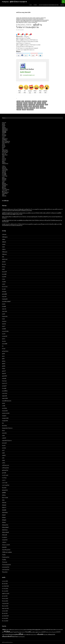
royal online (5, 393)
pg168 (3, 124)
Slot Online (46, 20)
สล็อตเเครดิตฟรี (5, 532)
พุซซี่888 (4, 493)
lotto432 (4, 324)
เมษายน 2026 (5, 581)
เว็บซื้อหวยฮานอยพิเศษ (7, 552)
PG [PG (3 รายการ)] (62, 630)
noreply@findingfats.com (27, 75)
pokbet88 (4, 378)
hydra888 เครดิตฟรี (6, 301)
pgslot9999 (36, 19)
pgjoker (4, 364)
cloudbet (4, 282)
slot (3, 149)
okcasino (4, 341)
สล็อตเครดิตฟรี (5, 527)
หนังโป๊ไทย (4, 140)
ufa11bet (4, 448)
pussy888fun (5, 391)
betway (4, 267)
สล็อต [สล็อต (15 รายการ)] (21, 634)
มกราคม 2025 (5, 618)
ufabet (3, 460)
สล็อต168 (4, 196)
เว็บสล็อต (4, 560)
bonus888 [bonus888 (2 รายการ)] (23, 630)
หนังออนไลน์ (5, 185)
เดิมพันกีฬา (4, 547)
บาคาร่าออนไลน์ (35, 21)
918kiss (4, 166)
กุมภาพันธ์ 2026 (5, 586)
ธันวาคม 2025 (5, 591)
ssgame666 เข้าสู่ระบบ (7, 440)
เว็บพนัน (29, 22)
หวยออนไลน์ (5, 193)
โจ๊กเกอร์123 (5, 155)
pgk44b (4, 366)
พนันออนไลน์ (44, 21)
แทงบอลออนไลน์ (6, 567)
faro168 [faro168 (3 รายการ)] (27, 630)
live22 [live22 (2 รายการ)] (57, 630)
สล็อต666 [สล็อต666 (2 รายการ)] (32, 635)
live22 (3, 181)
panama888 (5, 344)
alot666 (4, 262)
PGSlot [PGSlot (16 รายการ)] (7, 632)
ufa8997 (4, 455)
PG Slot (23, 19)
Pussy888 (24, 20)
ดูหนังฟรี (4, 172)
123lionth (4, 234)
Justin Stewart (25, 72)
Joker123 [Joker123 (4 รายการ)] (48, 629)
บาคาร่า (30, 21)
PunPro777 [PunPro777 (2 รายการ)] (23, 632)
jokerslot (4, 160)
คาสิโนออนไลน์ (25, 21)
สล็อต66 (4, 128)
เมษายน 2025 (5, 611)
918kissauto (5, 252)
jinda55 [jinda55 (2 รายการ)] (41, 630)
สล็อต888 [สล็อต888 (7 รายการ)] (40, 634)
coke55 (4, 284)
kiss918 (4, 146)
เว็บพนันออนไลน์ (34, 22)
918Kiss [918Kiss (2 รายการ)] (7, 630)
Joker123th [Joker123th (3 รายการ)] (53, 630)
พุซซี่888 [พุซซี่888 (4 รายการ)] (16, 634)
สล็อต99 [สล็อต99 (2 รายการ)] (25, 635)
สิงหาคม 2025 (5, 601)
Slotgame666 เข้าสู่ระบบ (7, 428)
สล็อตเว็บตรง (5, 129)
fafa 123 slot (5, 287)
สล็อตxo (4, 162)
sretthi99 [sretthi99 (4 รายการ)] (43, 632)
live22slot (4, 321)
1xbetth (4, 244)
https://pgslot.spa (6, 143)
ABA (21, 18)
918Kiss (18, 18)
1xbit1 (3, 247)
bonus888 (4, 274)
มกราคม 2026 (5, 589)
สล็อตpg (4, 517)
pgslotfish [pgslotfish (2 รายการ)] (20, 632)
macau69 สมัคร (5, 331)
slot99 (3, 126)
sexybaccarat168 (37, 20)
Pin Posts (62, 5)
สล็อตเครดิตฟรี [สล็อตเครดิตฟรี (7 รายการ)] (7, 636)
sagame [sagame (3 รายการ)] (37, 632)
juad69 (4, 314)
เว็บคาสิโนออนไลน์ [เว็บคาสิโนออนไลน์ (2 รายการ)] (21, 637)
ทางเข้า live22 (5, 475)
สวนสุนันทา (5, 537)
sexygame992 (5, 421)
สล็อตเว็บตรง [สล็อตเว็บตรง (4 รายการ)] (15, 637)
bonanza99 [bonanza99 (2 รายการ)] (20, 630)
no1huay (31, 103)
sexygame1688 (5, 418)
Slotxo (18, 21)
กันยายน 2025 (5, 598)
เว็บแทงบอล (5, 562)
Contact (35, 5)
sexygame (4, 416)
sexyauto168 (5, 411)
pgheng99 (4, 178)
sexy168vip (4, 408)
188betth (4, 242)
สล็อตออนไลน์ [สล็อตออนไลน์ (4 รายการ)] (52, 634)
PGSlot (27, 19)
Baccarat (30, 18)
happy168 (4, 296)
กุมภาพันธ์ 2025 (5, 616)
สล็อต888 (4, 131)
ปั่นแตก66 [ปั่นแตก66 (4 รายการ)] (11, 634)
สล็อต (17, 22)
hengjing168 (5, 299)
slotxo (3, 138)
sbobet (4, 403)
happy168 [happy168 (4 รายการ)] (31, 629)
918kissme (4, 254)
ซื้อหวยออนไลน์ (5, 192)
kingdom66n (5, 316)
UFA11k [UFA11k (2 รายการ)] (47, 632)
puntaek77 (4, 386)
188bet (4, 239)
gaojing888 (4, 294)
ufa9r (3, 458)
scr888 (4, 406)
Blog (31, 5)
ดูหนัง (3, 182)
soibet (3, 436)
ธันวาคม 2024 (5, 621)
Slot (42, 20)
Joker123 (38, 18)
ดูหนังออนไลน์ (5, 151)
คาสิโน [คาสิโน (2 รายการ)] (50, 632)
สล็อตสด (4, 522)
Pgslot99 (4, 373)
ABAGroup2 (25, 18)
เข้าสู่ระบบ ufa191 (6, 545)
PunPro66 (41, 19)
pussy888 (4, 135)
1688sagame (5, 237)
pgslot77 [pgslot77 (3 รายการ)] (12, 632)
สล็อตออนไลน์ (21, 22)
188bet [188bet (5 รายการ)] (4, 629)
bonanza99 (4, 272)
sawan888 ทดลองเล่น (7, 401)
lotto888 (4, 329)
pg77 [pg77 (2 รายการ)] (3, 632)
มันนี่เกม (4, 495)
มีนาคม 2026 (5, 584)
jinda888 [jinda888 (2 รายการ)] (44, 630)
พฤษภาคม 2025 (5, 608)
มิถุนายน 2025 (5, 606)
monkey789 (5, 336)
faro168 (4, 289)
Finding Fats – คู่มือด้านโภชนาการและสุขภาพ (14, 2)
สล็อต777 (4, 507)
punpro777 (4, 191)
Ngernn (25, 103)
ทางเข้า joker (5, 152)
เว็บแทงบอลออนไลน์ (6, 565)
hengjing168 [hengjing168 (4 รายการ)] (37, 629)
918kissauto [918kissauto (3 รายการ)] (12, 630)
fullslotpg (4, 180)
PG (21, 19)
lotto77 (4, 326)
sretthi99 (4, 438)
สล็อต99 (4, 515)
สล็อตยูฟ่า (4, 520)
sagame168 (4, 396)
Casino (34, 18)
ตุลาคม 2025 (5, 596)
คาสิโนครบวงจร (6, 465)
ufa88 (3, 453)
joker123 (4, 123)
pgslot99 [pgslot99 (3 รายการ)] (16, 632)
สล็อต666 (4, 505)
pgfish (3, 359)
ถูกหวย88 (4, 473)
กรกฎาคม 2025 (5, 603)
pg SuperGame (5, 351)
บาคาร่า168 (5, 176)
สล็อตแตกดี (4, 535)
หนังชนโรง (4, 169)
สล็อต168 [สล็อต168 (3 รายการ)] (28, 635)
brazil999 (4, 277)
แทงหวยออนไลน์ (6, 570)
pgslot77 (31, 19)
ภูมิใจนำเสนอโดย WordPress (7, 642)
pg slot (3, 145)
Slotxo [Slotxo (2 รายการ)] (40, 632)
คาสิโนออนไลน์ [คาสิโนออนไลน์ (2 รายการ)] (54, 632)
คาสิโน (21, 21)
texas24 (4, 445)
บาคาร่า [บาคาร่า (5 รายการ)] (58, 632)
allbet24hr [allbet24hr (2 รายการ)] (16, 630)
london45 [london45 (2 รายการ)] (60, 630)
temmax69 (4, 443)
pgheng (4, 361)
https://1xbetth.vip (6, 141)
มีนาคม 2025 (5, 613)
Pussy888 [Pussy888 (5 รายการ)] (28, 632)
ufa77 (3, 450)
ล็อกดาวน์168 (5, 498)
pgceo (3, 356)
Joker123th (43, 18)
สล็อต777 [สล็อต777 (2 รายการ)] (35, 635)
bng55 (3, 269)
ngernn (18, 19)
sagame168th (29, 20)
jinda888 (4, 306)
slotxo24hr (4, 433)
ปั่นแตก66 (40, 21)
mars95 (4, 334)
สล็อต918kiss (5, 512)
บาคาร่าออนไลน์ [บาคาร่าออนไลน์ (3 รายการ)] (5, 635)
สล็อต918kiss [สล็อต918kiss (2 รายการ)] (46, 635)
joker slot (4, 154)
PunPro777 (19, 20)
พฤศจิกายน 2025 (6, 593)
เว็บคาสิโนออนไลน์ (6, 550)
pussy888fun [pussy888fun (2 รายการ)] (33, 632)
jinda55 (4, 125)
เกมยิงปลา (26, 22)
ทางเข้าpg (4, 478)
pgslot (3, 134)
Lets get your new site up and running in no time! (49, 5)
